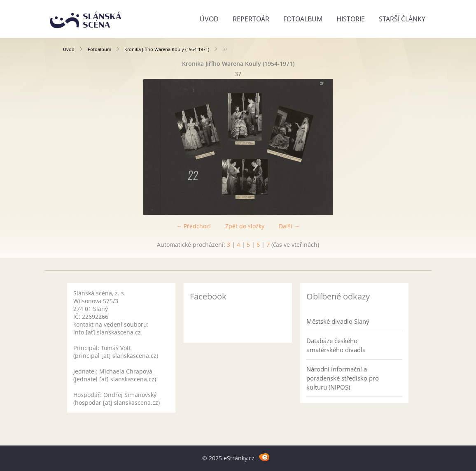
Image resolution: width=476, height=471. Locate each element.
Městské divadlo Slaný (338, 321)
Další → (289, 226)
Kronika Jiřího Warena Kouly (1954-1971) (167, 49)
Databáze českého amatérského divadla (336, 345)
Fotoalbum (303, 19)
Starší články (402, 19)
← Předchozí (194, 226)
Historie (351, 19)
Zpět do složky (245, 226)
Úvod (209, 19)
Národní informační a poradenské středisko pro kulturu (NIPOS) (343, 378)
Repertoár (251, 19)
